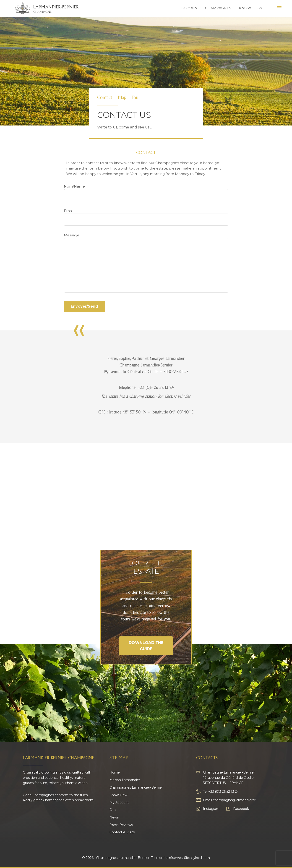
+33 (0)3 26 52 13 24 (224, 792)
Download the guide (146, 646)
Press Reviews (121, 825)
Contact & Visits (122, 832)
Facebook (241, 809)
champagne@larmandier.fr (234, 800)
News (114, 817)
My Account (119, 802)
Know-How (118, 795)
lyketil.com (201, 858)
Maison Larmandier (125, 780)
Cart (113, 810)
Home (115, 772)
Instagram (211, 809)
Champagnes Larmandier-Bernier (136, 787)
